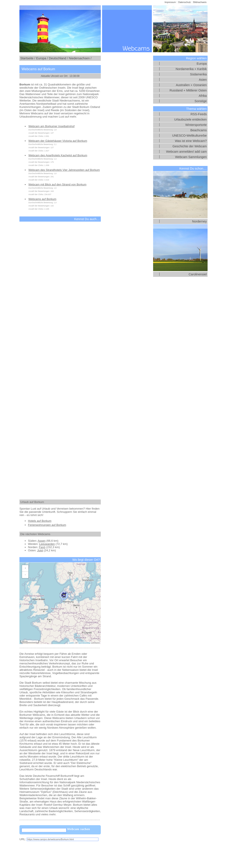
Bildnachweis (200, 2)
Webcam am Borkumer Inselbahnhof (51, 126)
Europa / (42, 58)
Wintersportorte (196, 125)
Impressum (170, 2)
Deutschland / (59, 58)
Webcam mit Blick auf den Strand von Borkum (57, 184)
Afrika (203, 96)
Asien (203, 80)
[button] (64, 596)
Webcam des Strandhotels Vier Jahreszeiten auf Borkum (64, 170)
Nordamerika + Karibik (191, 69)
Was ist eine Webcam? (191, 141)
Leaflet (71, 643)
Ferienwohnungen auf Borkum (47, 525)
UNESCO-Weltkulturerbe (189, 136)
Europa (202, 64)
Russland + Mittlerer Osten (188, 90)
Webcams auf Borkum (42, 199)
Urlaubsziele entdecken (190, 119)
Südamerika (198, 74)
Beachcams (198, 130)
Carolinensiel (198, 274)
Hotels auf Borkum (40, 521)
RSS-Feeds (199, 114)
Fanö (42, 547)
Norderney (199, 221)
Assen (42, 541)
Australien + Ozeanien (191, 85)
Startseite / (28, 58)
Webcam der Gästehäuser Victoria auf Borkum (58, 141)
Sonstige (201, 101)
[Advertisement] (60, 357)
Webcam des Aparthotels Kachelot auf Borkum (58, 155)
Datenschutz (184, 2)
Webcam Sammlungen (191, 157)
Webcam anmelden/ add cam (186, 152)
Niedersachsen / (80, 58)
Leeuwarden (47, 544)
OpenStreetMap (84, 643)
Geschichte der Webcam (190, 146)
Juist (40, 550)
